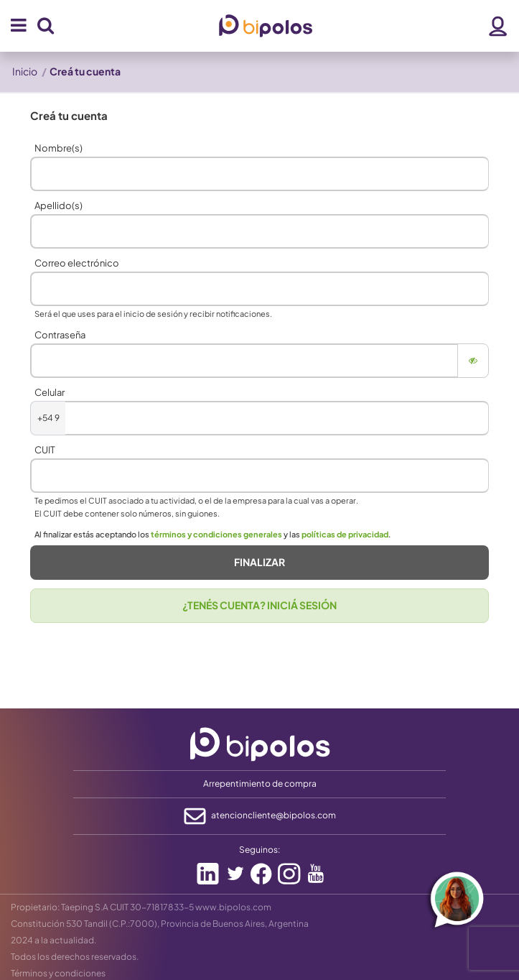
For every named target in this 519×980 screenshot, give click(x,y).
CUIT (45, 450)
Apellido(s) (59, 205)
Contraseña (60, 335)
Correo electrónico (77, 263)
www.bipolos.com (233, 907)
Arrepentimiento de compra (260, 783)
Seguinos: (259, 850)
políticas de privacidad (345, 534)
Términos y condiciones (58, 973)
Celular (50, 392)
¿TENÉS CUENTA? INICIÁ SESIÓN (259, 605)
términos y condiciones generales (216, 534)
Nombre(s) (59, 148)
